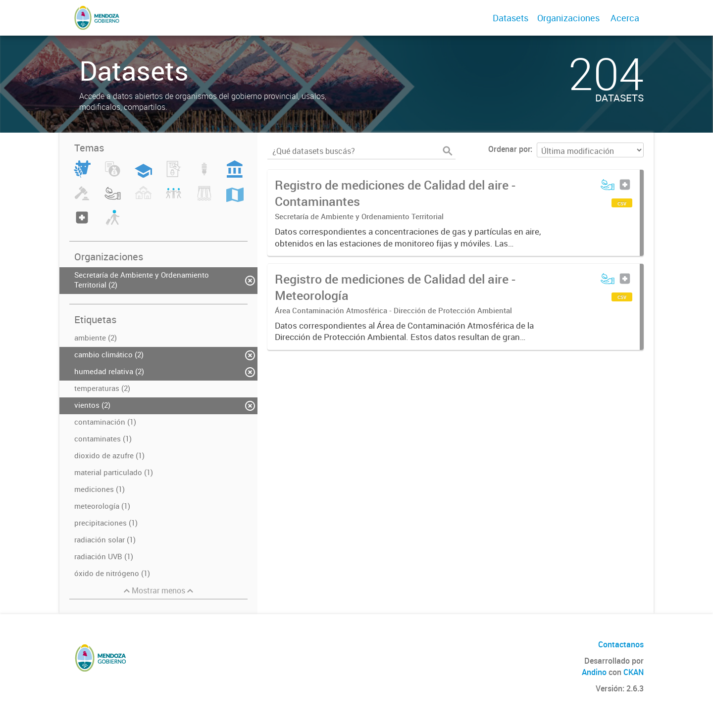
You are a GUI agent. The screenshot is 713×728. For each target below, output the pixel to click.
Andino (594, 672)
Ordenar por (509, 149)
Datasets (510, 18)
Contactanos (621, 644)
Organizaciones (568, 18)
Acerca (625, 18)
